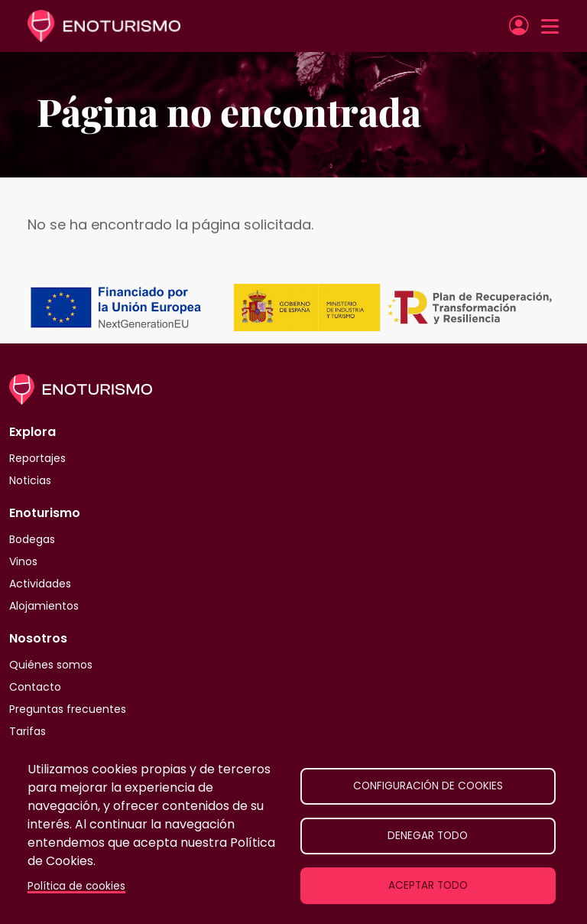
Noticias (30, 480)
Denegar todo (428, 836)
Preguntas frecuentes (68, 709)
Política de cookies (76, 886)
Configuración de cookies (428, 786)
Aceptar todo (428, 885)
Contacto (35, 687)
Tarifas (28, 731)
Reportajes (37, 458)
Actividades (40, 584)
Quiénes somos (51, 665)
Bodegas (32, 539)
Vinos (23, 561)
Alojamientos (44, 606)
